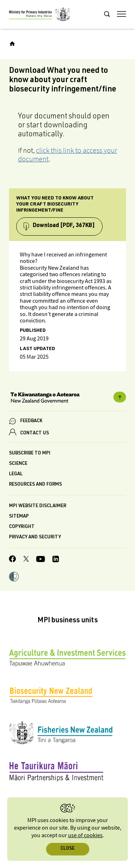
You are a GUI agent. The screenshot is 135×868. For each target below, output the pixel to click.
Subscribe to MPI (30, 454)
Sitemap (19, 517)
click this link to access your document (67, 155)
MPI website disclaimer (38, 506)
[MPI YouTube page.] (40, 560)
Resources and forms (35, 485)
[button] (14, 577)
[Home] (12, 44)
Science (18, 464)
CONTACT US (35, 433)
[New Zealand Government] (67, 398)
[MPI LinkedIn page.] (56, 560)
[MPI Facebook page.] (13, 560)
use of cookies (85, 836)
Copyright (22, 527)
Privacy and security (35, 537)
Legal (16, 474)
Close (67, 849)
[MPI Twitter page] (26, 560)
